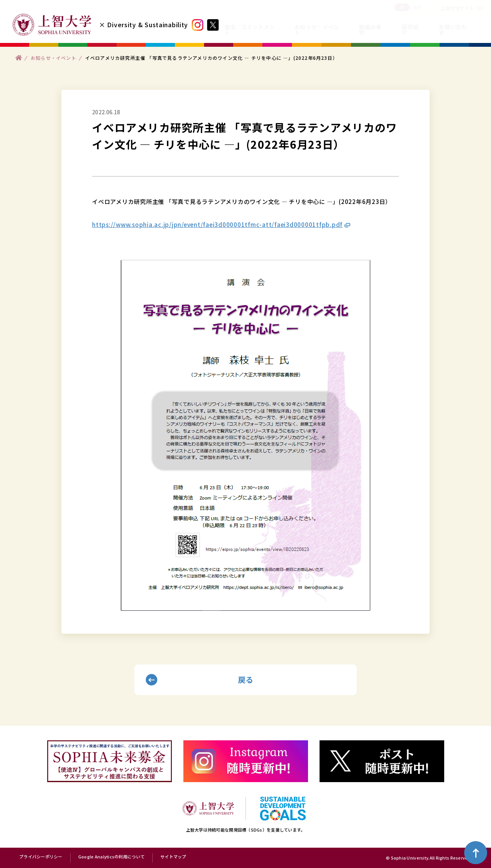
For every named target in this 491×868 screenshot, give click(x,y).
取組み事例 (370, 30)
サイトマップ (173, 857)
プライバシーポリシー (41, 857)
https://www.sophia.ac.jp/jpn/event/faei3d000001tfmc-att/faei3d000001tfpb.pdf (217, 224)
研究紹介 (410, 30)
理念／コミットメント (250, 30)
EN (417, 7)
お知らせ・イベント (317, 30)
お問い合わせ (453, 30)
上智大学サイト (458, 8)
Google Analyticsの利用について (111, 857)
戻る (246, 680)
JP (402, 7)
